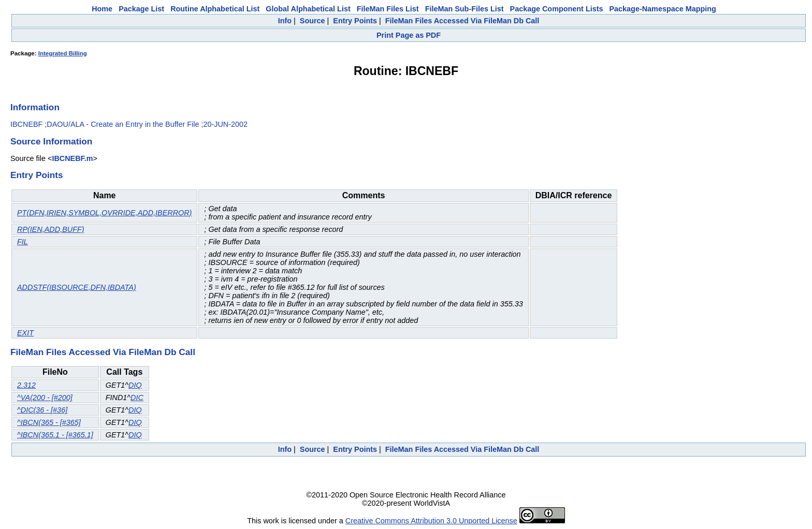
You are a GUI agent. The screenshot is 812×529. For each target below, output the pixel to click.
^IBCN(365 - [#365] (49, 422)
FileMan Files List (388, 9)
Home (102, 9)
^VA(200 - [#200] (45, 398)
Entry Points (355, 21)
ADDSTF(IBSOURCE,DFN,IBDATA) (77, 287)
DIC (137, 398)
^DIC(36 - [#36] (42, 410)
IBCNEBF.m (72, 158)
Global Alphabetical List (308, 9)
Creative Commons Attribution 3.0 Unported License (431, 521)
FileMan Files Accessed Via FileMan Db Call (462, 21)
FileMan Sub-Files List (465, 9)
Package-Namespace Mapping (663, 9)
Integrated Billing (63, 53)
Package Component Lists (557, 9)
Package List (141, 9)
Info (285, 21)
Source (313, 21)
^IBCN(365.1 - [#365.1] (55, 435)
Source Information (51, 141)
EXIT (25, 333)
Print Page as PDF (409, 35)
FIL (23, 242)
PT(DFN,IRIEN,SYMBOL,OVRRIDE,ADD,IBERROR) (104, 213)
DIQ (135, 385)
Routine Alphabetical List (215, 9)
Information (35, 107)
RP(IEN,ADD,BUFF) (51, 229)
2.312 (26, 385)
